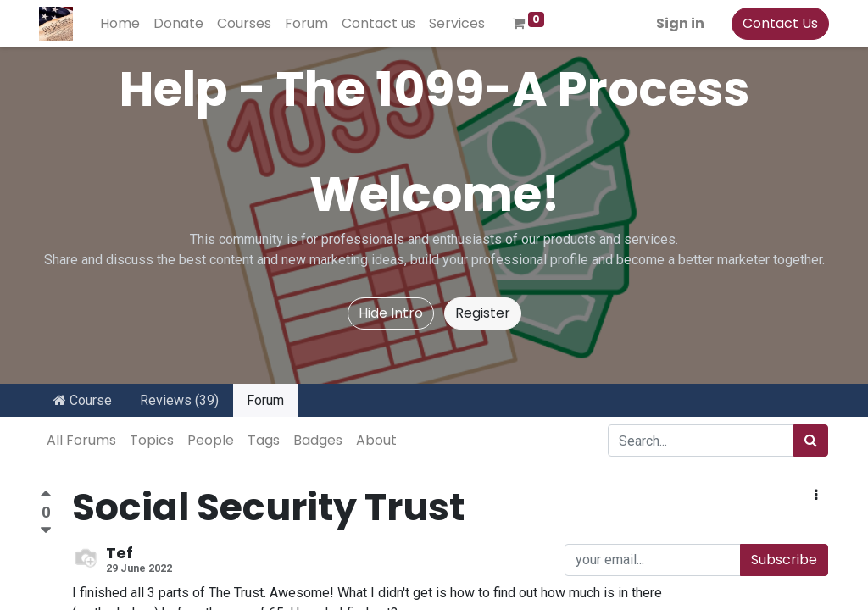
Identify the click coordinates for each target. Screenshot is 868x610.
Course (83, 400)
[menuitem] (121, 24)
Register (483, 313)
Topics (152, 440)
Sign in (679, 23)
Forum (265, 400)
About (376, 440)
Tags (264, 440)
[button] (816, 496)
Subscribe (784, 560)
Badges (318, 440)
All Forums (81, 440)
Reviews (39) (179, 400)
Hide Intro (391, 313)
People (211, 440)
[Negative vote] (46, 531)
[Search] (811, 441)
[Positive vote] (46, 496)
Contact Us (779, 23)
